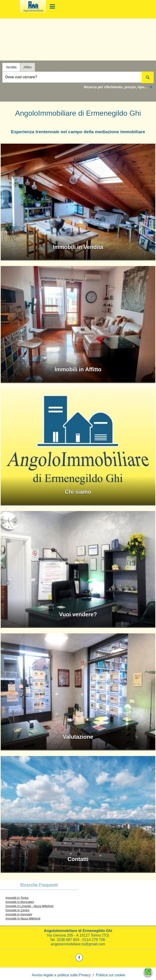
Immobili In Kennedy (19, 914)
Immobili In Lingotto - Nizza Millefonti (29, 906)
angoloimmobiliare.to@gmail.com (78, 944)
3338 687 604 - (70, 940)
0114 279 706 (94, 940)
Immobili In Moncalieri (20, 902)
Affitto (28, 67)
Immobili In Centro (18, 910)
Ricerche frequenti (39, 885)
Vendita (11, 67)
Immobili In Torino (17, 898)
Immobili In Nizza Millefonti (23, 918)
